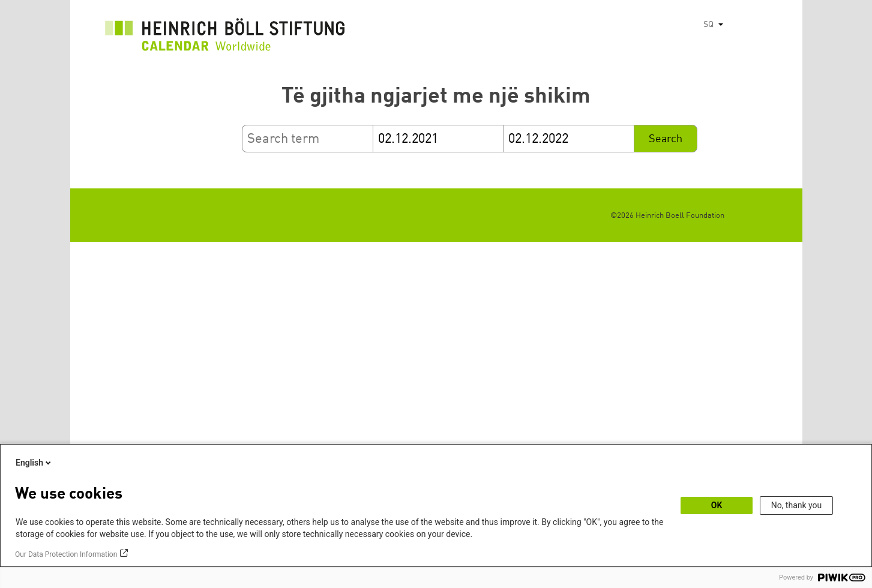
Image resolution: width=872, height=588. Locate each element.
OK (717, 505)
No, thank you (797, 505)
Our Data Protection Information (66, 554)
